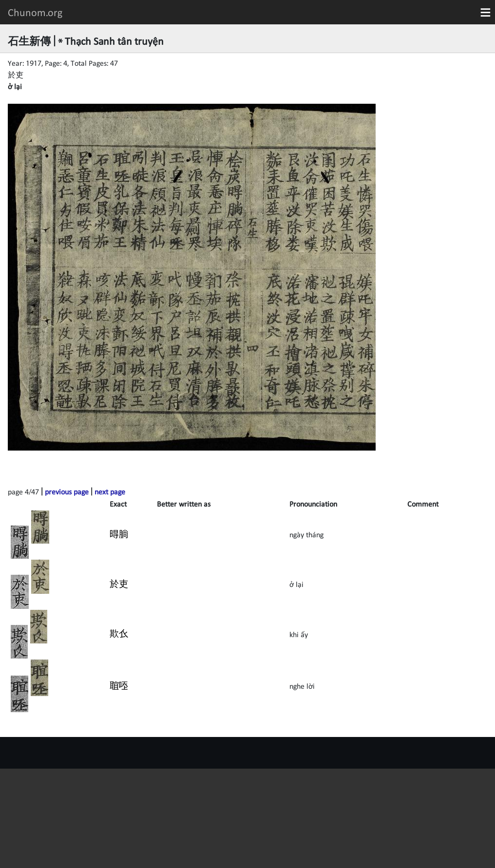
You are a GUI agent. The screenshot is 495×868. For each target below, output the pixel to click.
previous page (67, 491)
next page (110, 491)
